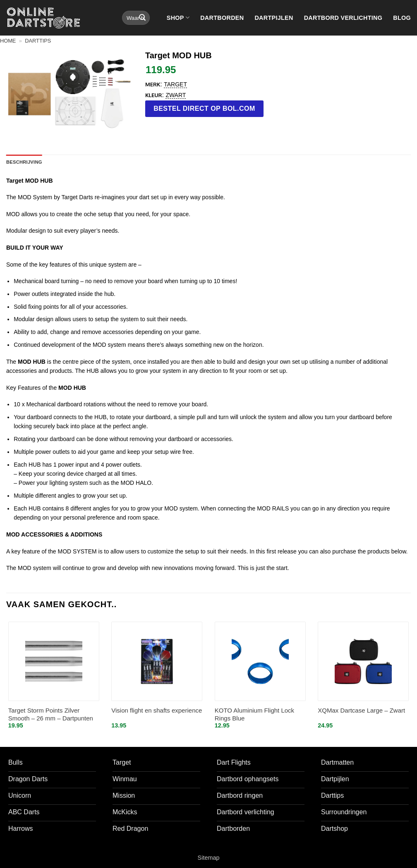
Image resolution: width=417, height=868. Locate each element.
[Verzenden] (142, 18)
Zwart (176, 95)
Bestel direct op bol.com (204, 108)
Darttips (38, 41)
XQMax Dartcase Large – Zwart (361, 710)
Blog (402, 18)
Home (8, 41)
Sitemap (209, 858)
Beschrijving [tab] (24, 162)
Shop (178, 18)
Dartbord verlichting (343, 18)
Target (175, 84)
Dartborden (222, 18)
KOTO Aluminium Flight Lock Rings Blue (254, 714)
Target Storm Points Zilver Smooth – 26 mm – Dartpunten (51, 714)
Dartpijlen (274, 18)
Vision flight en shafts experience (157, 710)
